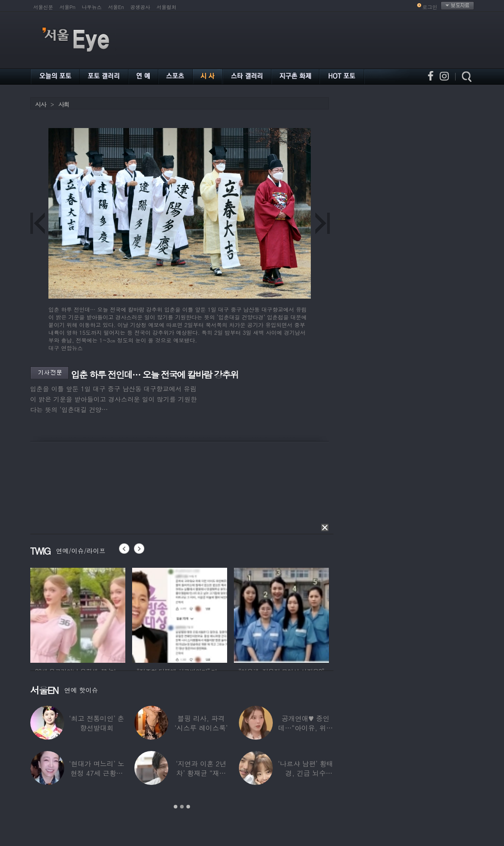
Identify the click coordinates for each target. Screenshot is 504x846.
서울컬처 (166, 7)
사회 (64, 104)
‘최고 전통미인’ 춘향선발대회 (96, 723)
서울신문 (43, 7)
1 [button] (176, 807)
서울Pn (68, 7)
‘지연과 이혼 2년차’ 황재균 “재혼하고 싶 (201, 773)
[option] (78, 614)
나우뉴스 (92, 7)
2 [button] (182, 807)
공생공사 (140, 7)
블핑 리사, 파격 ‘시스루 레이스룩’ (201, 723)
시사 (41, 104)
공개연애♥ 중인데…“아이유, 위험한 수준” (305, 728)
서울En (116, 7)
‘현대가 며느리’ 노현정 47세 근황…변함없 (96, 773)
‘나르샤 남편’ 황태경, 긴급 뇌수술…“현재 (305, 773)
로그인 (430, 7)
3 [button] (188, 807)
